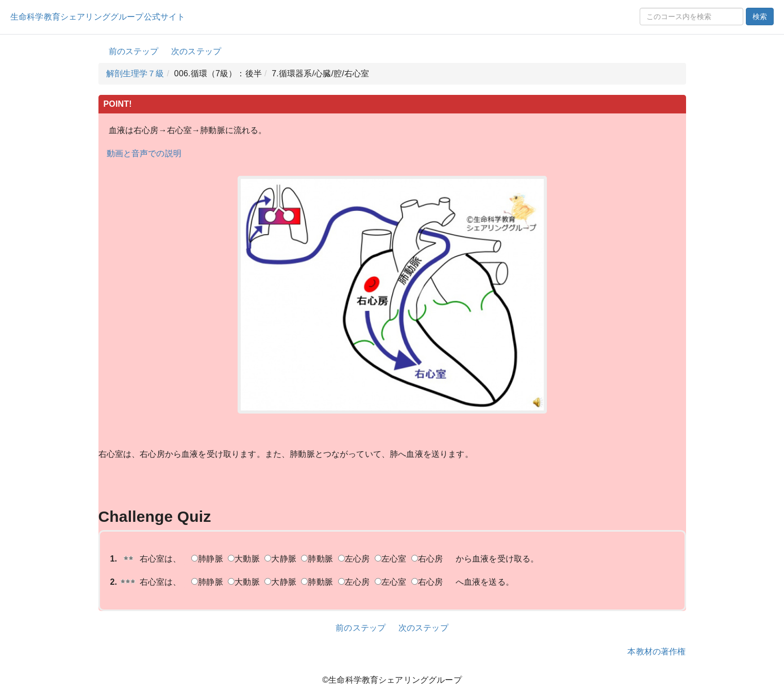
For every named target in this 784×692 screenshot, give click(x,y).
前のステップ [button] (134, 51)
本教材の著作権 (656, 652)
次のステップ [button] (196, 51)
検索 (760, 17)
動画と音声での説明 (144, 153)
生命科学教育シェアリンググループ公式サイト (98, 17)
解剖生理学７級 (135, 73)
